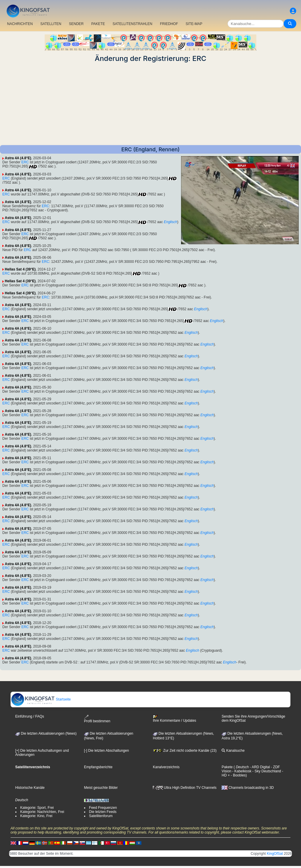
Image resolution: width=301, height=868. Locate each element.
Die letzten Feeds (103, 812)
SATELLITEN (51, 24)
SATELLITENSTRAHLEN (132, 24)
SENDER (76, 24)
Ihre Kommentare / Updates (174, 719)
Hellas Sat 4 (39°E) (20, 269)
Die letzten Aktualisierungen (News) (46, 733)
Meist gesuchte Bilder (101, 788)
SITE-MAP (194, 24)
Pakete (227, 767)
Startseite (41, 699)
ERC (25, 162)
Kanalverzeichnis (166, 767)
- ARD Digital (259, 767)
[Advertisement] (150, 104)
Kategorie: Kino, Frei (36, 816)
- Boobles (238, 775)
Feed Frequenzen (103, 808)
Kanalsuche (233, 751)
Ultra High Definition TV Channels (185, 788)
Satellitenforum (101, 816)
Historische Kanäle (30, 788)
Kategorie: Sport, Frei (37, 808)
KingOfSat (275, 854)
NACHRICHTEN (20, 24)
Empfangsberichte (98, 767)
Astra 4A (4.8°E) (18, 158)
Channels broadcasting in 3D (248, 788)
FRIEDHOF (169, 24)
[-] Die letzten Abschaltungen (107, 751)
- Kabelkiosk (241, 771)
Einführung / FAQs (30, 716)
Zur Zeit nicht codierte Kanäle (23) (185, 751)
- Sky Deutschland (266, 771)
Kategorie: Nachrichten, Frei (42, 812)
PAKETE (98, 24)
